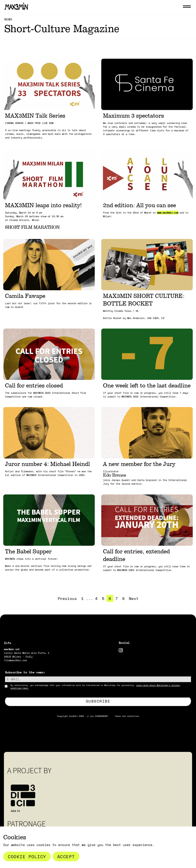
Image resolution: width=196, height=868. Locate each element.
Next (134, 598)
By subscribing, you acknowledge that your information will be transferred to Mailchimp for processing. (95, 687)
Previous (67, 598)
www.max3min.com (168, 213)
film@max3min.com (15, 660)
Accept (66, 856)
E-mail (13, 679)
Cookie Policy (27, 856)
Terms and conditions (127, 716)
